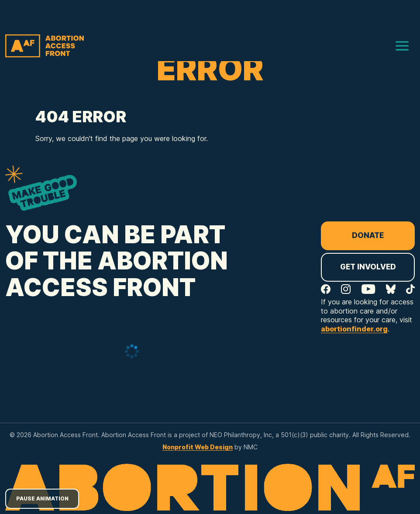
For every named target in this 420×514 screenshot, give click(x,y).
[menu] (402, 46)
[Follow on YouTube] (368, 289)
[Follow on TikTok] (410, 289)
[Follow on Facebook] (326, 289)
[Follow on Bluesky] (391, 289)
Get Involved (368, 267)
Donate (368, 235)
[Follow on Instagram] (346, 289)
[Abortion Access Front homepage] (45, 46)
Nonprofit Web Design (198, 447)
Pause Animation (42, 498)
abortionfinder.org (354, 329)
